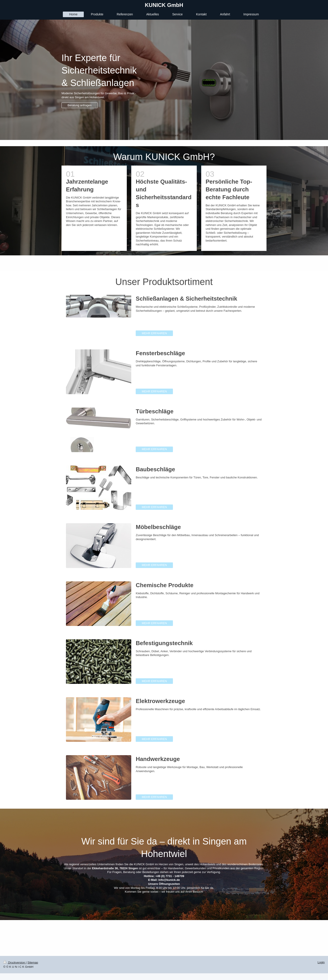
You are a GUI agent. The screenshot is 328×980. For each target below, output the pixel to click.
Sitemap (33, 963)
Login (321, 962)
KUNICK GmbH (164, 5)
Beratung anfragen (80, 105)
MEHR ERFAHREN (154, 333)
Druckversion (15, 963)
